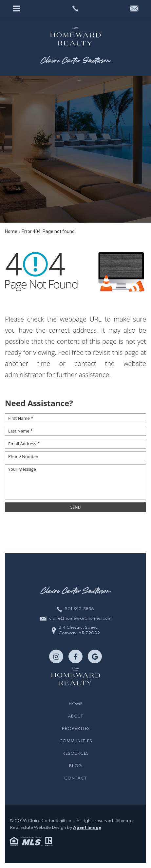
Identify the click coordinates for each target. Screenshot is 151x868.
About (75, 716)
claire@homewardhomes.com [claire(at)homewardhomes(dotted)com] (80, 618)
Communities (76, 741)
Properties (76, 729)
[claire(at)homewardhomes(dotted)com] (134, 9)
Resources (75, 754)
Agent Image (87, 828)
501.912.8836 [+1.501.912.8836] (79, 609)
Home (75, 704)
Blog (75, 766)
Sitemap (124, 821)
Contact (75, 778)
